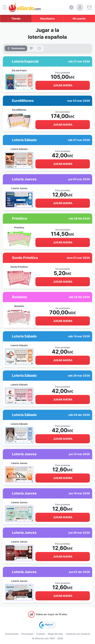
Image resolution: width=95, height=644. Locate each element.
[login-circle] (80, 7)
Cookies (41, 634)
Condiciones (12, 634)
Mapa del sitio (55, 634)
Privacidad (27, 634)
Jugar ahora (63, 85)
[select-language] (71, 7)
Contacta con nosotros (78, 634)
